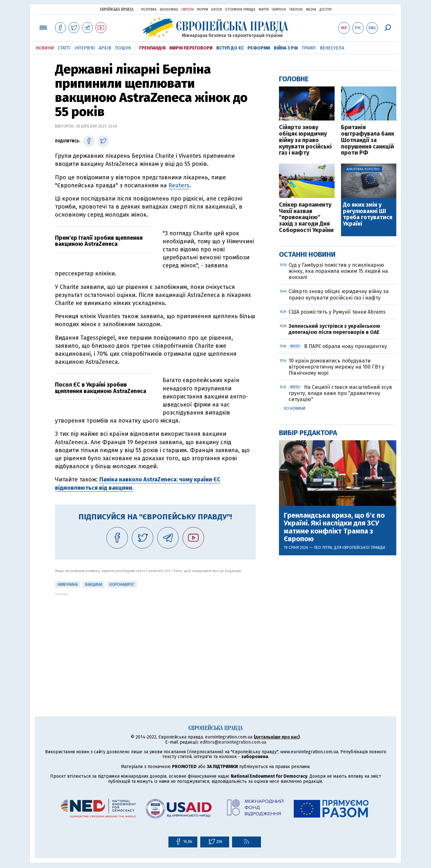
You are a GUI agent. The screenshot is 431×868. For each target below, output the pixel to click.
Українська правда (117, 9)
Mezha (311, 10)
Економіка (169, 10)
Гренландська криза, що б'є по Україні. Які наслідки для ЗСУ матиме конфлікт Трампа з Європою (334, 527)
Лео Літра (323, 548)
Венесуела (332, 48)
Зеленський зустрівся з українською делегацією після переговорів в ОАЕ (335, 329)
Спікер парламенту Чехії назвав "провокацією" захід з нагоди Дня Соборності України (306, 218)
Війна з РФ (286, 48)
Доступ (326, 10)
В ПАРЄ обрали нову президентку (338, 346)
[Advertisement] (155, 641)
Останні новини (307, 254)
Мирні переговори (191, 48)
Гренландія (152, 48)
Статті (64, 48)
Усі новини (295, 408)
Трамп (309, 48)
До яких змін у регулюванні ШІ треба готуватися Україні (368, 215)
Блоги (216, 10)
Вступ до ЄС (230, 48)
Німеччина (68, 585)
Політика (149, 10)
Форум (202, 10)
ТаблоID (296, 10)
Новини (45, 48)
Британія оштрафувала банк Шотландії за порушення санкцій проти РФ (368, 140)
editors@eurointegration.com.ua (233, 742)
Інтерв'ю (85, 48)
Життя (264, 10)
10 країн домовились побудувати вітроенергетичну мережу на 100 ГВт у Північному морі (337, 367)
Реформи (259, 48)
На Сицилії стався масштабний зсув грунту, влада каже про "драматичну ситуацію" (340, 393)
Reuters (179, 185)
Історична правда (240, 10)
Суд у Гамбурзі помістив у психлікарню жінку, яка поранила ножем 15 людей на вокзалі (338, 271)
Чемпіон (279, 10)
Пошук (123, 48)
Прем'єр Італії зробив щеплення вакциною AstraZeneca (99, 241)
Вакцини (94, 585)
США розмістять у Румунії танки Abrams (337, 312)
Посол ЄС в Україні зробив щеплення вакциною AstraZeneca (101, 388)
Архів (105, 48)
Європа (188, 10)
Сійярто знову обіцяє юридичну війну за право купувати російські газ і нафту (305, 140)
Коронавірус (122, 585)
